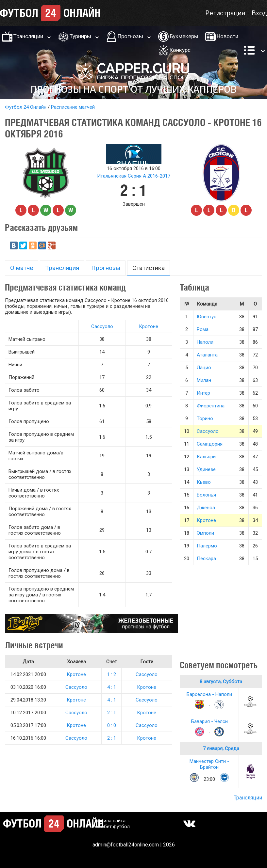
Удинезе (206, 469)
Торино (205, 418)
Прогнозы (130, 36)
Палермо (207, 546)
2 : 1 (112, 713)
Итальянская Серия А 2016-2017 (134, 176)
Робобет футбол (111, 827)
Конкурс (180, 50)
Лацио (204, 368)
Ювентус (207, 317)
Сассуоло (102, 326)
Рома (203, 329)
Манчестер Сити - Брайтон (209, 764)
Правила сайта (109, 821)
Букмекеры (184, 36)
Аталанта (207, 355)
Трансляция (62, 268)
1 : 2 (112, 674)
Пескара (206, 559)
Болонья (206, 495)
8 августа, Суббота (221, 682)
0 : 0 (112, 725)
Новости (227, 36)
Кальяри (206, 457)
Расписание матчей (73, 107)
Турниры (80, 36)
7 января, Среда (221, 749)
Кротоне (149, 326)
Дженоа (206, 508)
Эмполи (205, 533)
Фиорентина (211, 406)
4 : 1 (112, 687)
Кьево (204, 482)
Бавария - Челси (209, 721)
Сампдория (210, 444)
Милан (204, 380)
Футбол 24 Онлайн (26, 107)
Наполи (205, 342)
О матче (22, 268)
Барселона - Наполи (209, 694)
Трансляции (28, 36)
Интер (203, 393)
